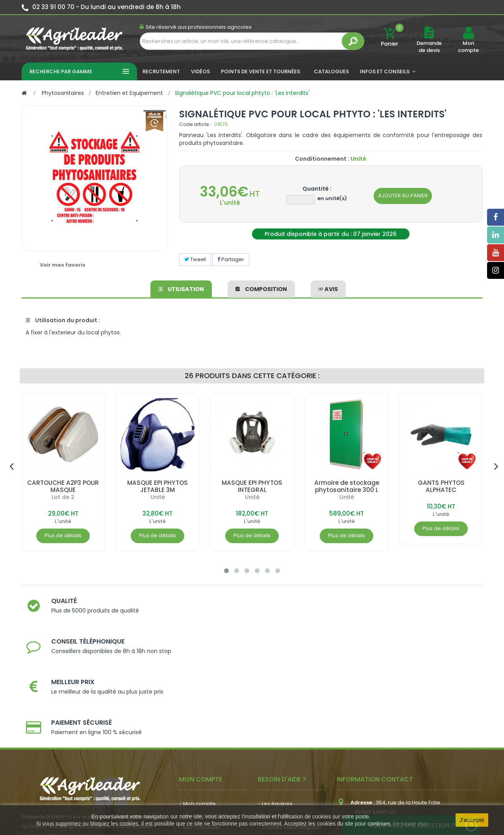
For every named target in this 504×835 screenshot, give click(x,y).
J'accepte (472, 820)
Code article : (195, 124)
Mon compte (468, 47)
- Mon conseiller (200, 716)
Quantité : (317, 189)
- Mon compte (197, 693)
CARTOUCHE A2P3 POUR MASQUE (63, 486)
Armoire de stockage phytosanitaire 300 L (347, 486)
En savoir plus (410, 824)
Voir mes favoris (63, 265)
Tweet (195, 259)
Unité (158, 497)
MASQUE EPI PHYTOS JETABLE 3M (158, 486)
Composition (261, 288)
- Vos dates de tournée (209, 728)
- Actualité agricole (204, 748)
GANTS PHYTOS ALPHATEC (441, 486)
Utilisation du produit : (63, 320)
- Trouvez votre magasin (289, 716)
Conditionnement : (322, 159)
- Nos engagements (284, 728)
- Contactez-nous (281, 752)
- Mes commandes (204, 704)
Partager (231, 259)
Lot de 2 (63, 497)
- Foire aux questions (284, 740)
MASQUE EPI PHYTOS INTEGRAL (252, 486)
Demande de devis (429, 47)
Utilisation (181, 288)
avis (328, 288)
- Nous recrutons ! (202, 760)
